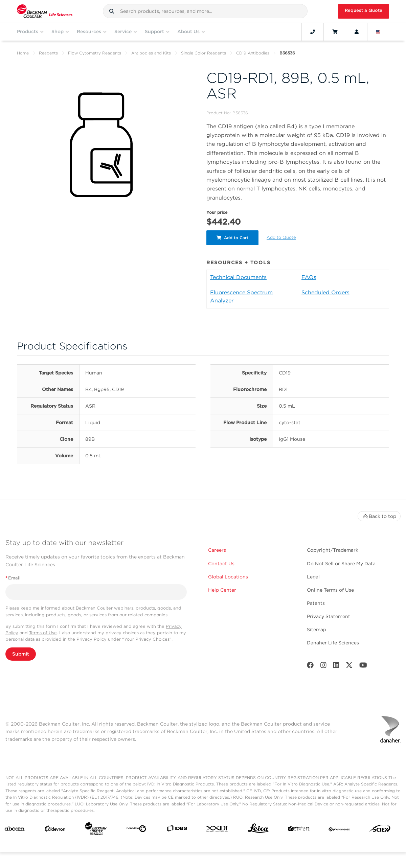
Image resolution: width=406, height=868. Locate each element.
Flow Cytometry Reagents (95, 53)
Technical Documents (238, 277)
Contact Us (221, 564)
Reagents (48, 53)
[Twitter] (349, 667)
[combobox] (205, 11)
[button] (112, 11)
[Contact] (313, 32)
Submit (21, 654)
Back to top (379, 516)
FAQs (309, 277)
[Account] (357, 32)
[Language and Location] (378, 32)
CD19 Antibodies (253, 53)
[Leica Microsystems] (258, 830)
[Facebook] (310, 667)
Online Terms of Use (330, 590)
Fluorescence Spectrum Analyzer (241, 296)
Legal (313, 577)
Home (23, 53)
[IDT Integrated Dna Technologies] (218, 830)
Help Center (222, 590)
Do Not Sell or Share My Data (341, 564)
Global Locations (228, 577)
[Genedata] (136, 830)
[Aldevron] (55, 830)
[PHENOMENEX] (339, 830)
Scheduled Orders (325, 292)
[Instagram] (323, 667)
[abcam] (15, 830)
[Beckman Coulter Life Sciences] (96, 830)
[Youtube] (363, 667)
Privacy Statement (329, 616)
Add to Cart (232, 238)
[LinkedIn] (336, 667)
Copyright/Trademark (333, 550)
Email (13, 578)
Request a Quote (364, 10)
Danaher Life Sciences (333, 643)
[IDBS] (177, 830)
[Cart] (335, 32)
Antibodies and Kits (151, 53)
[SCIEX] (380, 830)
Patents (316, 603)
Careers (217, 550)
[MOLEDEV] (299, 830)
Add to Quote (281, 237)
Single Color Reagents (204, 53)
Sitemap (317, 630)
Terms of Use (43, 633)
